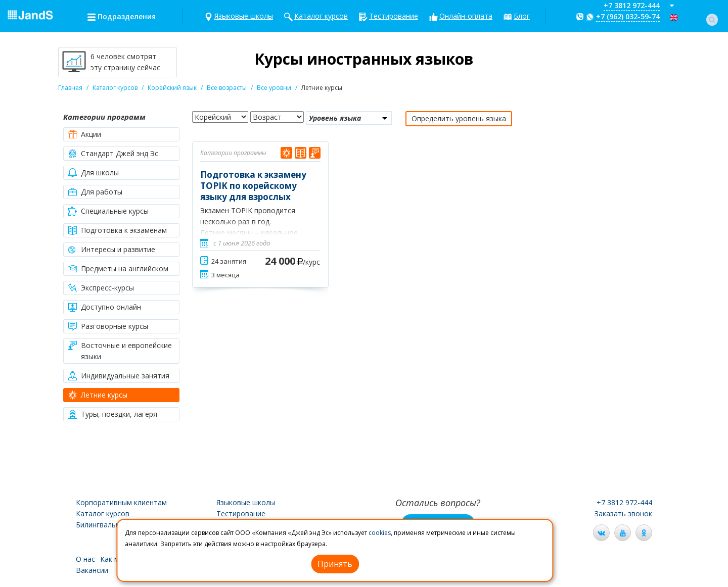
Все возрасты (227, 88)
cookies (380, 533)
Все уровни (274, 88)
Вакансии (92, 570)
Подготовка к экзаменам (124, 230)
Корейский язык (172, 88)
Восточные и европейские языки (126, 351)
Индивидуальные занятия (125, 376)
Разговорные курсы (115, 326)
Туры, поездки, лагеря (119, 414)
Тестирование (394, 16)
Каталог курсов (321, 16)
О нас (85, 559)
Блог (522, 16)
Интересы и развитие (118, 249)
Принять (335, 564)
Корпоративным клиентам (121, 502)
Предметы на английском (125, 268)
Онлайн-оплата (466, 16)
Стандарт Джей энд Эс (120, 153)
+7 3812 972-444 (632, 5)
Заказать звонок (623, 513)
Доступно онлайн (111, 307)
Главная (70, 88)
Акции (91, 134)
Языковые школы (244, 16)
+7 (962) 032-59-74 (628, 16)
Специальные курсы (115, 211)
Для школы (100, 173)
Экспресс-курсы (107, 288)
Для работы (102, 192)
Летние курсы (104, 395)
